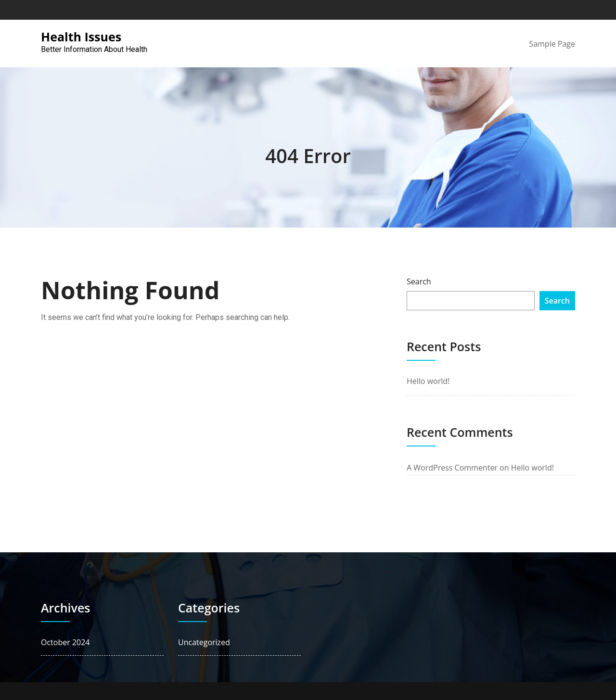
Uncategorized (204, 642)
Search (419, 281)
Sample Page (552, 44)
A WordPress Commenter (452, 468)
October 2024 (65, 642)
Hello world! (428, 381)
